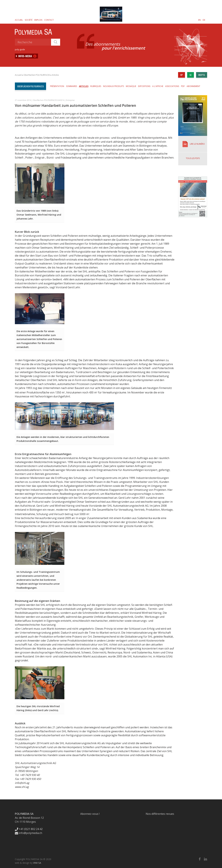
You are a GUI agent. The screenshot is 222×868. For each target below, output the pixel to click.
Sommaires (72, 86)
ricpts (202, 75)
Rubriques (96, 86)
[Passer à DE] (204, 20)
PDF (183, 86)
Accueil (19, 20)
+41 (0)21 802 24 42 (29, 829)
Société (29, 20)
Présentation (57, 86)
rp (182, 75)
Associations (172, 86)
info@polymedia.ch (28, 833)
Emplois (38, 20)
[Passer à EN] (199, 20)
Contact (49, 20)
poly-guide (20, 50)
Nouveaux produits (113, 86)
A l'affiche (158, 86)
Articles (55, 75)
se (191, 75)
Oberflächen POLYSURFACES (37, 75)
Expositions (144, 86)
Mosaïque (131, 86)
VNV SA (37, 863)
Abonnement (193, 86)
